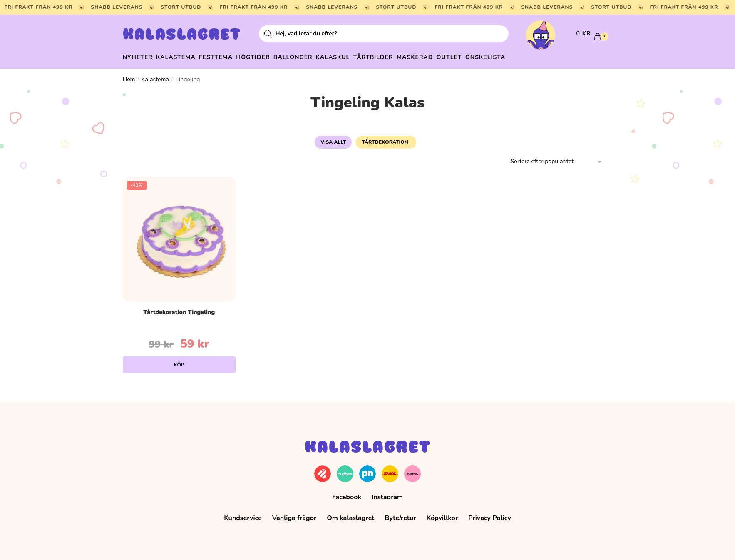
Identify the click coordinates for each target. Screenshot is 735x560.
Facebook (347, 493)
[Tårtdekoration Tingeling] (179, 235)
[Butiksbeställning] (557, 158)
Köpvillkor (442, 514)
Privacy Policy (490, 514)
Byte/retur (400, 514)
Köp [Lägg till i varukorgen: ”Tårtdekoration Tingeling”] (179, 361)
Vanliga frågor (294, 514)
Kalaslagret (182, 35)
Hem (129, 75)
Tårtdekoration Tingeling (179, 308)
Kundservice (243, 514)
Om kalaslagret (350, 514)
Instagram (387, 493)
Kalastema (155, 75)
